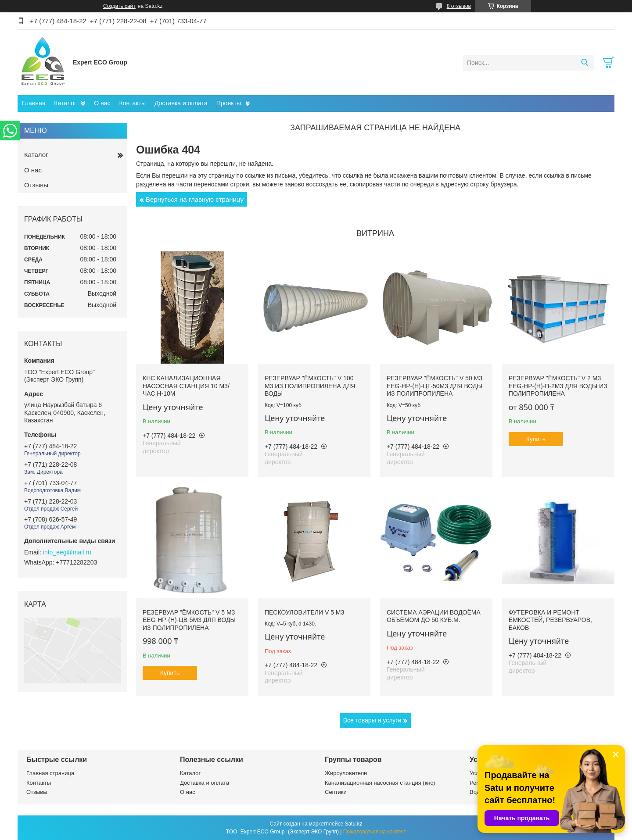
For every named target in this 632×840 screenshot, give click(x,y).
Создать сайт (119, 6)
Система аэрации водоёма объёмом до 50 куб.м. (434, 616)
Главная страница (50, 773)
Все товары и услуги (372, 720)
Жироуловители (346, 773)
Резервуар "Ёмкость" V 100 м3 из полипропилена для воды (310, 386)
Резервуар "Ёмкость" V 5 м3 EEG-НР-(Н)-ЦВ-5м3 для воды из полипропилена (189, 620)
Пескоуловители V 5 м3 (304, 612)
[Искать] (584, 63)
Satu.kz (353, 824)
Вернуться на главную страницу (195, 199)
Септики (336, 792)
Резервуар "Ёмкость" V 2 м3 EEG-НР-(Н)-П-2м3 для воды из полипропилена (558, 386)
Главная (34, 103)
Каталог (65, 103)
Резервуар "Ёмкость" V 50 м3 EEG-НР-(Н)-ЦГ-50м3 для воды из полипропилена (434, 386)
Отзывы (36, 185)
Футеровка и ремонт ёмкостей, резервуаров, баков (550, 620)
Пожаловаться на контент (375, 832)
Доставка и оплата (181, 103)
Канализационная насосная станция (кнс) (380, 783)
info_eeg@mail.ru (67, 552)
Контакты (133, 103)
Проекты (229, 103)
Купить (536, 439)
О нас (102, 103)
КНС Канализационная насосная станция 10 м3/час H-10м (186, 386)
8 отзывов (459, 6)
